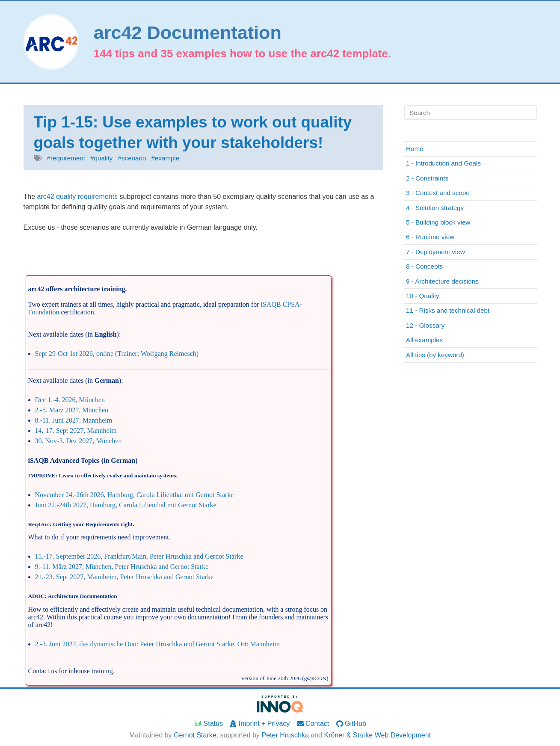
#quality (101, 158)
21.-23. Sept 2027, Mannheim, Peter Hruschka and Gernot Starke (124, 577)
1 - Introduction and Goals (443, 163)
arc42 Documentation (188, 33)
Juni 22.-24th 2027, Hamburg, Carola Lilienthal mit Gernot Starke (126, 505)
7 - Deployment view (436, 252)
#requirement (66, 158)
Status (208, 724)
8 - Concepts (424, 266)
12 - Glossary (425, 325)
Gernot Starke (195, 735)
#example (165, 158)
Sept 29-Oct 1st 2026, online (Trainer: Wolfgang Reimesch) (117, 354)
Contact (313, 724)
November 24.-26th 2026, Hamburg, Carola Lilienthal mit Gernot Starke (135, 495)
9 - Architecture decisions (442, 281)
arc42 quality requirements (78, 197)
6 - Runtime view (430, 237)
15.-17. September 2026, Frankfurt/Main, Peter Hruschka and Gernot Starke (139, 556)
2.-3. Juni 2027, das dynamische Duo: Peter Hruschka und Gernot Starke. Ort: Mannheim (157, 644)
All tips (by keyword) (435, 355)
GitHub (351, 724)
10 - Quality (423, 296)
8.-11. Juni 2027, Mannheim (74, 420)
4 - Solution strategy (435, 208)
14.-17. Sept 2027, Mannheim (76, 431)
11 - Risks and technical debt (448, 310)
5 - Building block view (438, 222)
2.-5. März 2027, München (72, 410)
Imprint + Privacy (259, 724)
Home (415, 149)
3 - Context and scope (438, 193)
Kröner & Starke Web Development (377, 735)
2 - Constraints (427, 178)
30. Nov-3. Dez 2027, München (79, 441)
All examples (424, 340)
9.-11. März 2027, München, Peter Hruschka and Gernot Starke (122, 567)
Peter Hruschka (285, 735)
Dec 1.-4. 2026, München (70, 400)
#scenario (132, 158)
